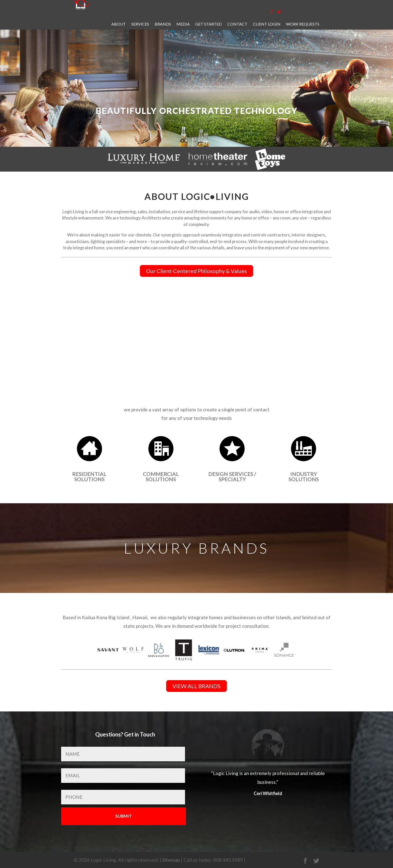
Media (183, 24)
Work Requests (303, 24)
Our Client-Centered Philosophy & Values (197, 271)
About (119, 24)
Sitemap (171, 860)
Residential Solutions (89, 476)
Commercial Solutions (161, 476)
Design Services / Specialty (232, 476)
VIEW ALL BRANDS (197, 686)
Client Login (267, 24)
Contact (237, 24)
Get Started (209, 24)
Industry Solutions (304, 476)
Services (140, 24)
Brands (163, 24)
